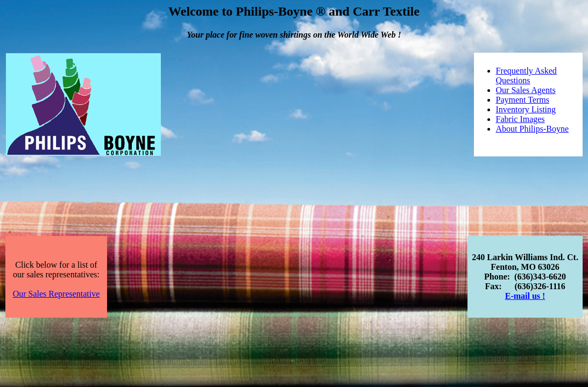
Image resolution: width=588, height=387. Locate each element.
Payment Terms (523, 100)
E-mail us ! (525, 296)
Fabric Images (520, 119)
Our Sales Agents (526, 90)
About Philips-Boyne (533, 129)
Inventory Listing (526, 109)
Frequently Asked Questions (526, 76)
